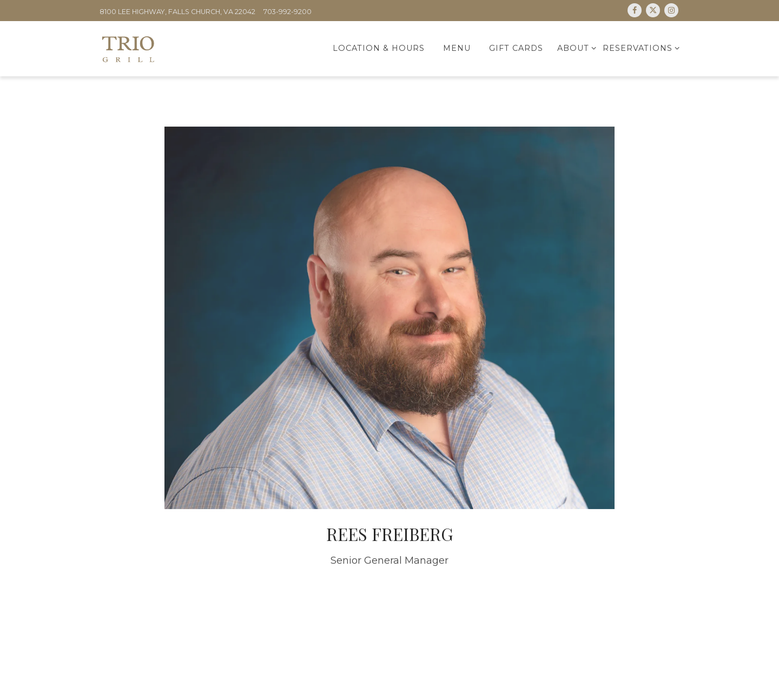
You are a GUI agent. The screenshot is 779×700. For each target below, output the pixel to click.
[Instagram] (671, 10)
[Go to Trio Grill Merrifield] (177, 12)
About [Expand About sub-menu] (575, 48)
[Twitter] (653, 10)
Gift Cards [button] (516, 48)
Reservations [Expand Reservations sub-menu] (639, 48)
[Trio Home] (157, 48)
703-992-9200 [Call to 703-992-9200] (288, 12)
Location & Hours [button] (379, 48)
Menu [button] (457, 48)
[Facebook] (635, 10)
